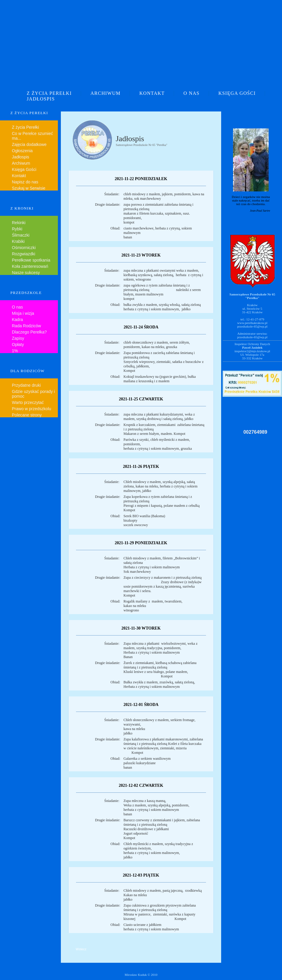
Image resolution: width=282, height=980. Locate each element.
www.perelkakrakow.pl (252, 323)
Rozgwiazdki (24, 254)
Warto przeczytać (28, 402)
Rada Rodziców (26, 326)
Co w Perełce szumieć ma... (33, 136)
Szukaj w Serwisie (29, 188)
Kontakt (19, 176)
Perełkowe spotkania (31, 260)
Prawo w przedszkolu (31, 409)
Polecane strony (27, 415)
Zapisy (18, 338)
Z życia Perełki (25, 127)
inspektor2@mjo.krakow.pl (252, 351)
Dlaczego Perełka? (29, 332)
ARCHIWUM (106, 93)
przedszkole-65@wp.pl (252, 326)
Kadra (17, 320)
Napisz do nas (25, 182)
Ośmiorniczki (24, 248)
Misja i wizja (23, 313)
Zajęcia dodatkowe (29, 144)
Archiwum (21, 163)
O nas (17, 307)
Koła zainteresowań (30, 266)
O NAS (191, 93)
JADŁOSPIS (41, 99)
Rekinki (19, 223)
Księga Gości (24, 169)
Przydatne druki (26, 385)
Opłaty (18, 345)
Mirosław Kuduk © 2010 (141, 975)
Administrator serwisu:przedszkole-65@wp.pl (252, 335)
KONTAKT (152, 93)
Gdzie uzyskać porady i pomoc (33, 394)
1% (15, 351)
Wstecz (81, 949)
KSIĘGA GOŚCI (237, 93)
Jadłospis (20, 157)
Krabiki (18, 241)
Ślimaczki (21, 235)
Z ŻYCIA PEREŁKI (49, 93)
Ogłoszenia (22, 151)
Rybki (17, 229)
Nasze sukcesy (26, 273)
